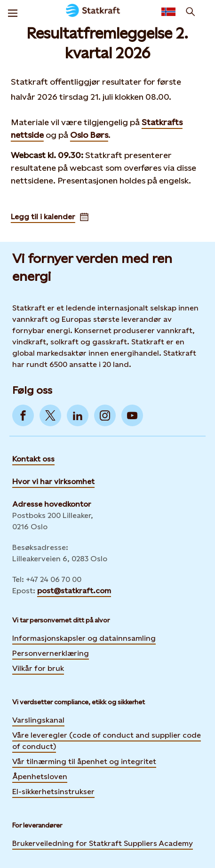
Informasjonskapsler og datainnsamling (84, 638)
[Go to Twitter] (50, 415)
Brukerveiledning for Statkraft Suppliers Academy (103, 843)
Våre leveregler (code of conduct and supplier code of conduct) (107, 741)
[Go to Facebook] (23, 415)
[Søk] (191, 12)
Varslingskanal (38, 720)
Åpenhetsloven (40, 776)
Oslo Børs (89, 135)
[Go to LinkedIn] (78, 415)
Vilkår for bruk (38, 668)
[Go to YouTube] (132, 415)
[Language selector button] (168, 12)
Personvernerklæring (51, 653)
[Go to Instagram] (105, 415)
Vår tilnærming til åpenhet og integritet (84, 761)
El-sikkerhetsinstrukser (53, 792)
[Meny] (13, 12)
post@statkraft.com (74, 591)
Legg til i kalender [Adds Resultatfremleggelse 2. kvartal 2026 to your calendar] (50, 217)
